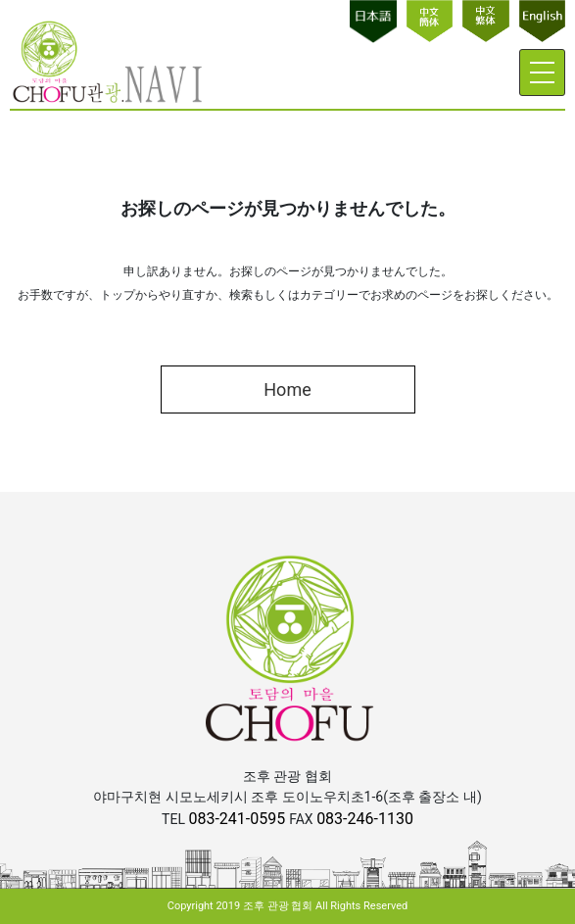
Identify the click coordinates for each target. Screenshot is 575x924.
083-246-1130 (365, 819)
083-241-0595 (239, 819)
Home (287, 389)
